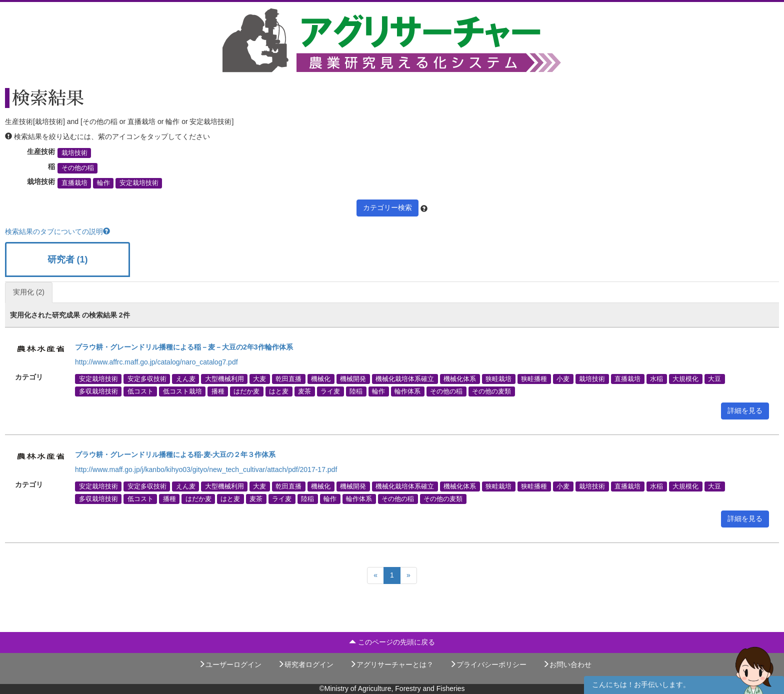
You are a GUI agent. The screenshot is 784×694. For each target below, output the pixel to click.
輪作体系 (407, 391)
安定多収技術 (147, 378)
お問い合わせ (567, 664)
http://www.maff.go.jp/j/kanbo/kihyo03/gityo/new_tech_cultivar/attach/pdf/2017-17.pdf (206, 469)
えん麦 (186, 378)
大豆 (714, 378)
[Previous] (375, 575)
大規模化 (685, 378)
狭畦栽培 (498, 378)
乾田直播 (288, 378)
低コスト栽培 (182, 391)
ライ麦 (330, 391)
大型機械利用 (224, 378)
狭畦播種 (534, 378)
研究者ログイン (305, 664)
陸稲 (356, 391)
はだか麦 (246, 391)
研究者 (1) (68, 259)
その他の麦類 (491, 391)
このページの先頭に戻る (392, 642)
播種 (218, 391)
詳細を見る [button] (745, 410)
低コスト (140, 391)
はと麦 (279, 391)
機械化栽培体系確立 (405, 378)
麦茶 (304, 391)
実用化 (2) (29, 292)
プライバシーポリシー (488, 664)
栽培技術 (74, 153)
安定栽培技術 (139, 183)
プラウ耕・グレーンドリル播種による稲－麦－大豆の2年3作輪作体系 (184, 347)
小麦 (563, 378)
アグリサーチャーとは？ (391, 664)
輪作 (103, 183)
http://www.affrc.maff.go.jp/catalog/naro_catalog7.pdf (156, 362)
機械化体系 (460, 378)
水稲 (656, 378)
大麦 (259, 378)
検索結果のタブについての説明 (57, 231)
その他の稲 (78, 168)
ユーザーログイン (230, 664)
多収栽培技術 (98, 391)
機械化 (321, 378)
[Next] (408, 575)
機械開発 (353, 378)
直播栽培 (74, 183)
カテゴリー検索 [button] (387, 207)
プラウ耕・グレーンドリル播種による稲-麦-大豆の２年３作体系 (175, 454)
